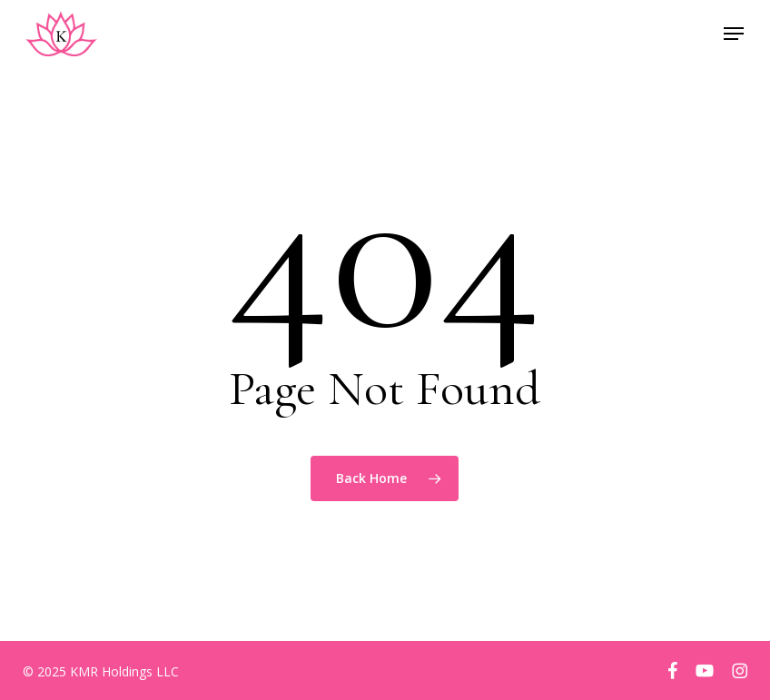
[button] (734, 34)
